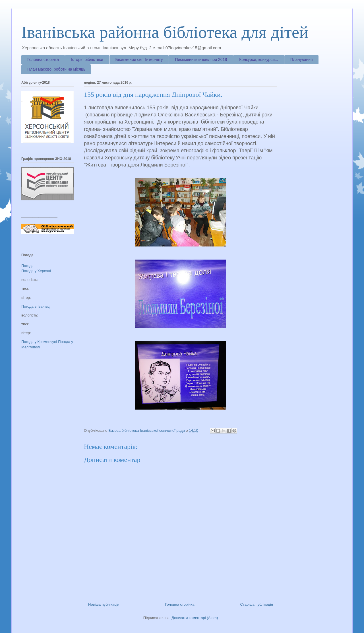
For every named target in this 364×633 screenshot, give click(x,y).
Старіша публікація (257, 604)
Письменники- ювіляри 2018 (201, 59)
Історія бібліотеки (87, 59)
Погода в (36, 306)
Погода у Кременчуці (39, 342)
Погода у (36, 271)
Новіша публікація (104, 604)
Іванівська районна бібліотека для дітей (165, 32)
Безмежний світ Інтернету (139, 59)
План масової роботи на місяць (56, 69)
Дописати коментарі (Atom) (195, 618)
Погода (27, 266)
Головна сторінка (43, 59)
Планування (302, 59)
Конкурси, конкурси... (258, 59)
